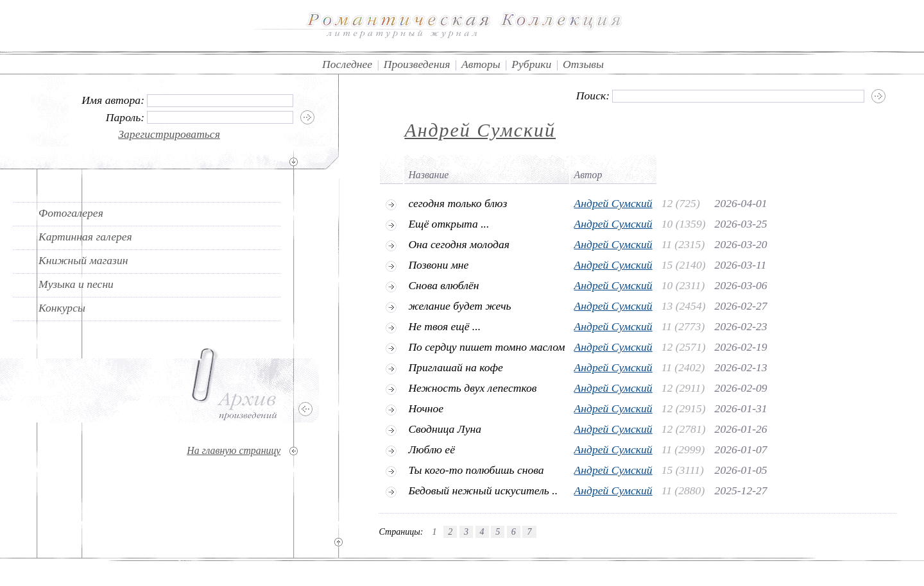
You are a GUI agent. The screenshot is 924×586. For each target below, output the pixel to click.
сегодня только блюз (458, 203)
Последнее (347, 64)
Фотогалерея (71, 213)
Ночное (426, 408)
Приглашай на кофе (455, 367)
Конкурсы (62, 308)
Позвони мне (438, 265)
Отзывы (583, 64)
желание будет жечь (459, 306)
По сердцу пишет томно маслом (486, 347)
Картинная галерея (85, 237)
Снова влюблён (443, 285)
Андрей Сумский (480, 130)
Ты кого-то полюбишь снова (476, 470)
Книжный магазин (83, 260)
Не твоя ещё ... (444, 326)
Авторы (481, 64)
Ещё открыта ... (449, 224)
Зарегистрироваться (169, 134)
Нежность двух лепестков (472, 388)
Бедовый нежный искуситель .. (483, 490)
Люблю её (432, 449)
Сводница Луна (445, 429)
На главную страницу (234, 450)
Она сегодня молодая (459, 244)
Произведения (417, 64)
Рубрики (531, 64)
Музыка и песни (76, 284)
